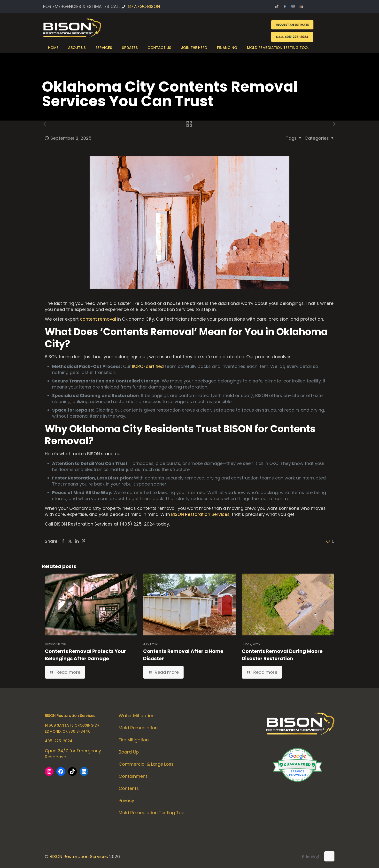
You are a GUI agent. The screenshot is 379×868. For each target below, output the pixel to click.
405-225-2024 (59, 741)
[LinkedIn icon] (308, 857)
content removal (98, 319)
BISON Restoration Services (200, 514)
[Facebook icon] (303, 857)
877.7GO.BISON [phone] (144, 6)
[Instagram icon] (313, 857)
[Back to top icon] (329, 856)
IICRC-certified (148, 366)
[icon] (318, 857)
